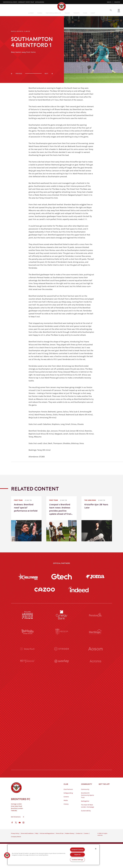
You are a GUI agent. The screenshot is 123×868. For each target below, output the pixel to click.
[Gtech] (62, 577)
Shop (93, 13)
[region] (53, 855)
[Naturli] (62, 700)
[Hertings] (95, 632)
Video (40, 13)
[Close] (96, 849)
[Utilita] (28, 700)
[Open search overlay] (111, 10)
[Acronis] (95, 666)
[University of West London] (28, 683)
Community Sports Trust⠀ (27, 2)
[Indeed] (78, 590)
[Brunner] (28, 717)
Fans (85, 13)
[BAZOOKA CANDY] (28, 632)
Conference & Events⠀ (11, 2)
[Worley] (62, 666)
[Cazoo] (45, 590)
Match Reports (17, 31)
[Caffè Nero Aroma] (62, 767)
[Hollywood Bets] (28, 577)
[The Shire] (62, 734)
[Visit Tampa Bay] (62, 683)
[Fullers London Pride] (28, 615)
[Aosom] (95, 649)
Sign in (109, 2)
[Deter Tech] (28, 649)
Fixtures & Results (53, 13)
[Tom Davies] (95, 734)
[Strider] (62, 649)
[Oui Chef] (95, 717)
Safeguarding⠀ (40, 2)
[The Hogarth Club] (28, 751)
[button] (7, 855)
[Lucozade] (95, 751)
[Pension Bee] (95, 615)
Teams (67, 13)
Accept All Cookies (77, 850)
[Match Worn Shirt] (62, 717)
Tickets (76, 13)
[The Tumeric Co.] (62, 751)
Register (117, 2)
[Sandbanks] (28, 734)
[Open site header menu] (119, 10)
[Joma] (95, 577)
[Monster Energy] (62, 632)
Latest (31, 13)
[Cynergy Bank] (62, 615)
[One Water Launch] (95, 700)
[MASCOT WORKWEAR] (95, 683)
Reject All (77, 855)
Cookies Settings (77, 860)
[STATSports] (28, 666)
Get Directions (16, 826)
